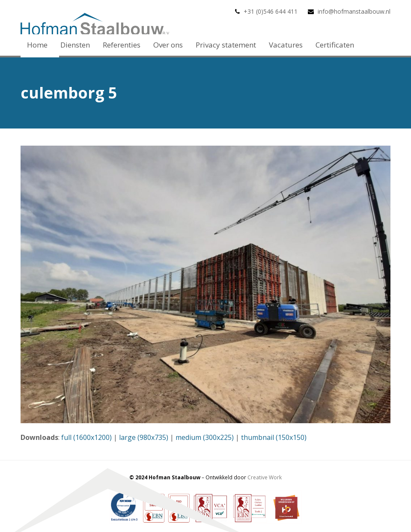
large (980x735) (144, 437)
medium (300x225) (205, 437)
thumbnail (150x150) (274, 437)
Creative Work (265, 477)
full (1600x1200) (86, 437)
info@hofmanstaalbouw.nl (354, 11)
